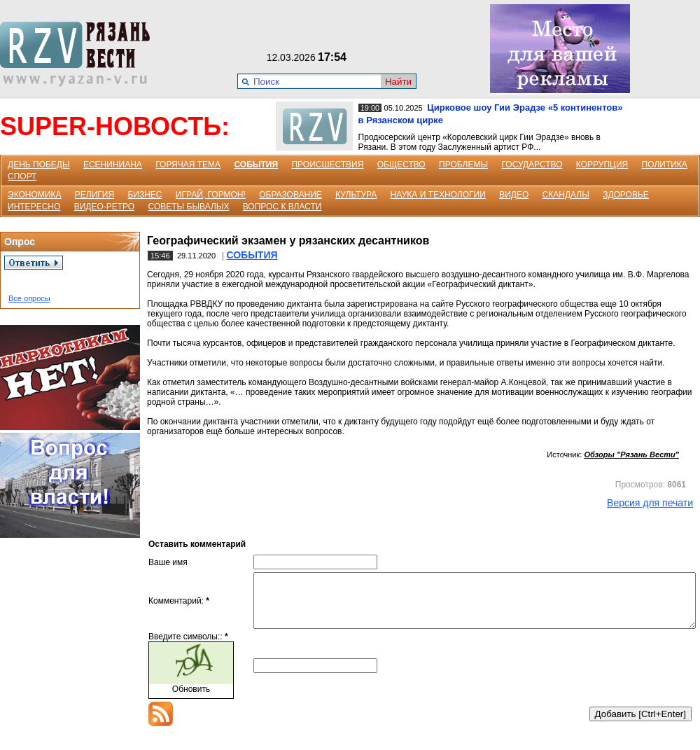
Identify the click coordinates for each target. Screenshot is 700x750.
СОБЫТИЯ (256, 165)
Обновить (191, 700)
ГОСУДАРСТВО (532, 165)
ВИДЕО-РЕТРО (105, 207)
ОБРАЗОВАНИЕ (290, 195)
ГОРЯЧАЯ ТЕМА (188, 165)
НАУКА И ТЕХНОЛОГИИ (438, 195)
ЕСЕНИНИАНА (113, 165)
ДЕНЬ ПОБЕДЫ (39, 165)
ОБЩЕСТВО (401, 165)
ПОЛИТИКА (665, 165)
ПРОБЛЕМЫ (463, 165)
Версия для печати (650, 503)
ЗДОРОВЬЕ (626, 195)
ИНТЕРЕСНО (34, 207)
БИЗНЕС (145, 195)
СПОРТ (22, 176)
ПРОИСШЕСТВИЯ (327, 165)
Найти (398, 82)
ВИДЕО (514, 195)
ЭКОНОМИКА (34, 195)
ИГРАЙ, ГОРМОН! (211, 195)
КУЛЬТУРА (356, 195)
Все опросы (29, 298)
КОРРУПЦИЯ (602, 165)
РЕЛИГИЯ (94, 195)
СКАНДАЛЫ (566, 195)
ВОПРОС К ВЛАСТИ (282, 207)
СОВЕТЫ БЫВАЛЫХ (189, 207)
